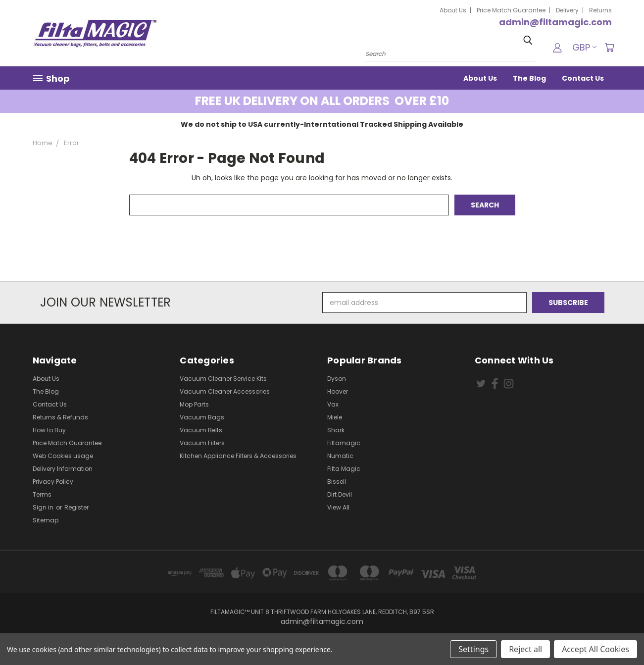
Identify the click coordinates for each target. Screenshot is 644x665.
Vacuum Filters (202, 443)
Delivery (567, 10)
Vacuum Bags (202, 417)
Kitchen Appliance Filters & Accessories (238, 456)
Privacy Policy (53, 482)
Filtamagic (344, 443)
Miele (335, 417)
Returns (600, 10)
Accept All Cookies (595, 649)
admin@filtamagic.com (555, 22)
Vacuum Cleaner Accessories (225, 391)
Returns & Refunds (60, 417)
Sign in (44, 507)
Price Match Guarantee (511, 10)
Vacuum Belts (201, 430)
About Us (453, 10)
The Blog (529, 78)
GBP (584, 47)
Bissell (337, 482)
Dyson (337, 379)
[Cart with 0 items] (609, 48)
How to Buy (49, 430)
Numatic (340, 456)
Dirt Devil (340, 494)
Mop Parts (194, 404)
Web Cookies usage (63, 456)
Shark (336, 430)
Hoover (338, 391)
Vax (333, 404)
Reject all (525, 649)
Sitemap (46, 520)
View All (338, 507)
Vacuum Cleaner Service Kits (223, 379)
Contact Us (583, 78)
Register (76, 507)
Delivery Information (63, 469)
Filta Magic (344, 469)
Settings (473, 649)
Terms (42, 494)
